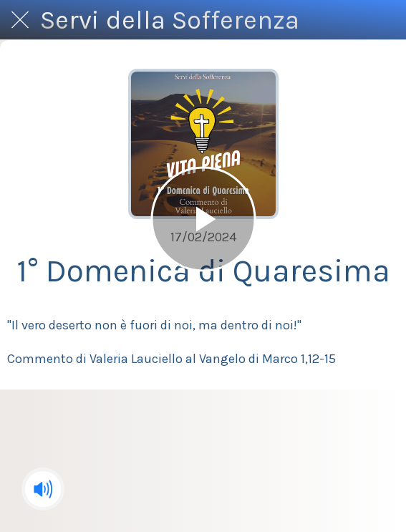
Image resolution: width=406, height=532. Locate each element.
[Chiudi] (20, 20)
